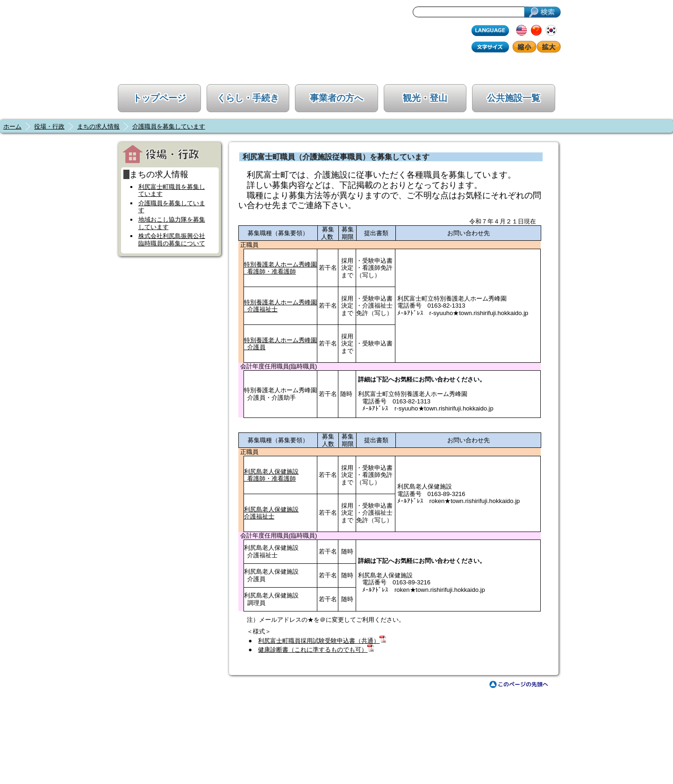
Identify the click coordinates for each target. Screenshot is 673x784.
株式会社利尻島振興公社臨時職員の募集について (172, 240)
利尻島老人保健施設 (271, 509)
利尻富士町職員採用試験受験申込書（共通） (319, 641)
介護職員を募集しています (169, 126)
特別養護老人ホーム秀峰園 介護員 (280, 344)
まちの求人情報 (98, 126)
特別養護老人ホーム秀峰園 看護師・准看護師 (280, 268)
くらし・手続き (248, 98)
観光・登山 (425, 98)
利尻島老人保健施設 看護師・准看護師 (271, 475)
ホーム (12, 126)
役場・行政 (49, 126)
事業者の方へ (336, 98)
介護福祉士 (259, 516)
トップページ (159, 98)
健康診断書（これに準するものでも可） (313, 650)
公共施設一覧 (514, 98)
